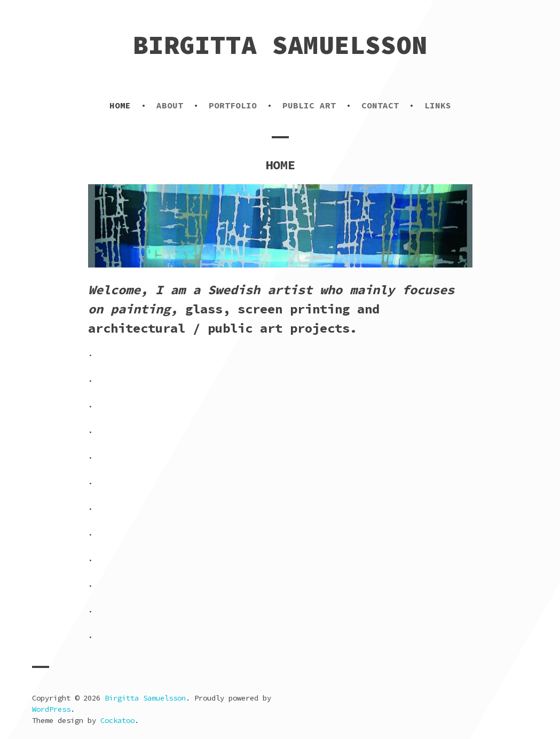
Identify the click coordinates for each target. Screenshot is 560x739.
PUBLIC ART (309, 105)
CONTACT (380, 105)
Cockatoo (117, 720)
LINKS (438, 105)
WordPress (51, 709)
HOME (120, 105)
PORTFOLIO (233, 105)
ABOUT (170, 105)
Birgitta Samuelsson (280, 45)
